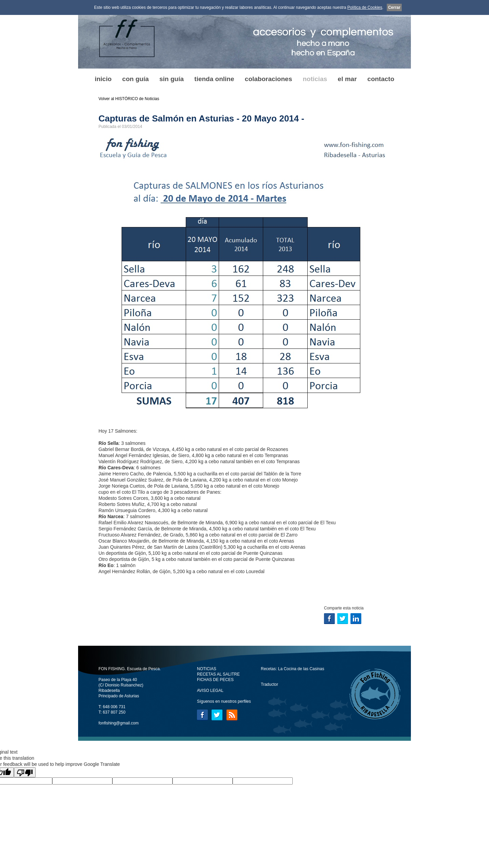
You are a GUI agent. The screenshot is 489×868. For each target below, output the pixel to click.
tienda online (214, 79)
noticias (315, 79)
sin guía (171, 79)
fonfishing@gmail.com (119, 723)
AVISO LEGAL (210, 691)
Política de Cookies (365, 7)
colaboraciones (268, 79)
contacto (381, 79)
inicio (103, 79)
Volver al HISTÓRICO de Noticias (129, 99)
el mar (347, 79)
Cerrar (394, 7)
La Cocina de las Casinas (301, 669)
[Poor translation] (25, 772)
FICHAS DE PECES (215, 680)
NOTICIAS (207, 669)
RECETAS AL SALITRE (218, 674)
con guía (135, 79)
